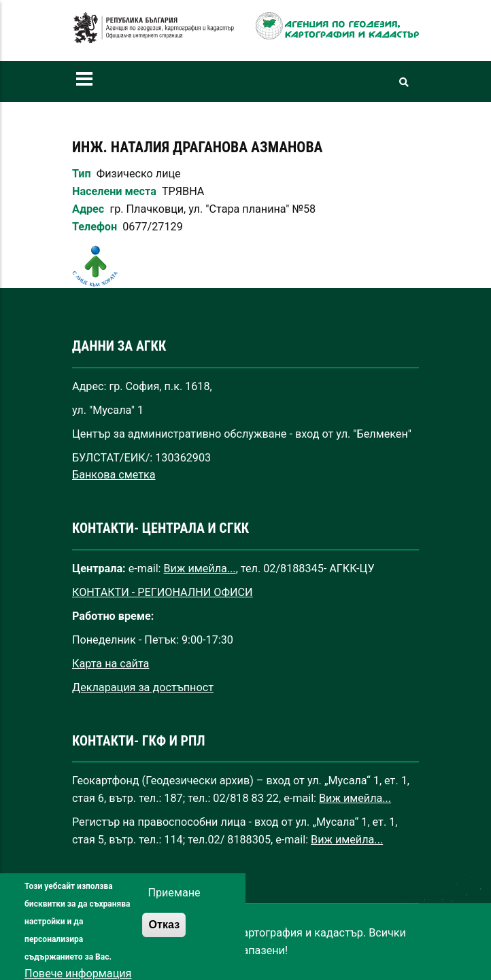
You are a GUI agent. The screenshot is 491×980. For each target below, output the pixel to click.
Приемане (174, 904)
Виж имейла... (200, 568)
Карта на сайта (111, 664)
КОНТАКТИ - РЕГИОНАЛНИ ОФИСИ (163, 592)
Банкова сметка (114, 475)
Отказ (164, 936)
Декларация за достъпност (143, 687)
